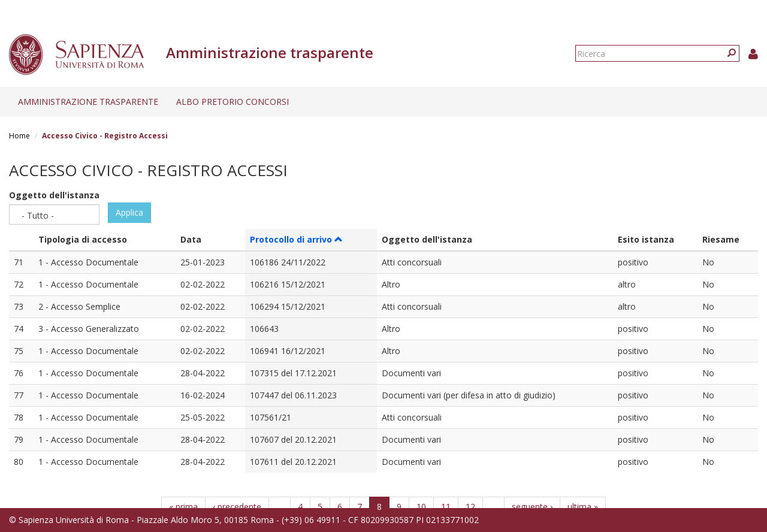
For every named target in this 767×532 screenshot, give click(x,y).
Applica (129, 212)
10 (421, 507)
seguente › (532, 507)
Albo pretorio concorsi (232, 102)
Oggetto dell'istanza (54, 195)
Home (19, 136)
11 (446, 507)
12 (470, 507)
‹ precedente (237, 507)
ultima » (583, 507)
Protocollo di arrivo (296, 239)
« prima (183, 507)
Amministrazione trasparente (88, 102)
